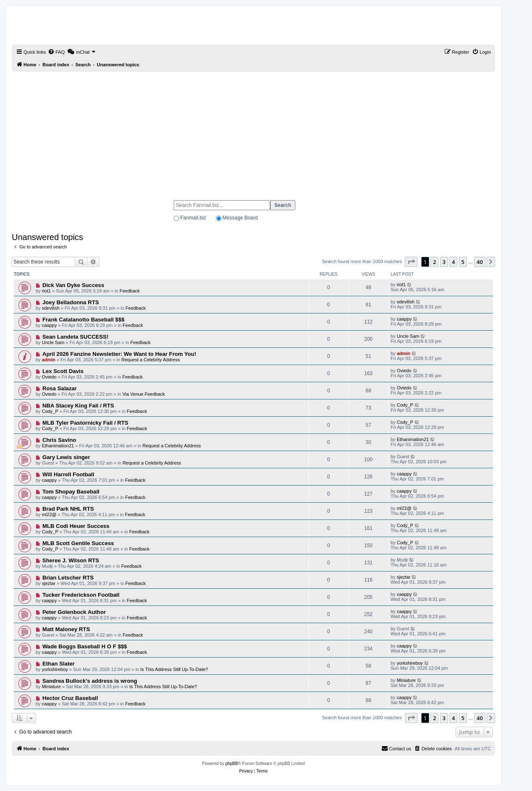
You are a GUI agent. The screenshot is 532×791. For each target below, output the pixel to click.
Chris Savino (59, 440)
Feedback (130, 291)
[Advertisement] (253, 132)
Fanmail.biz (193, 218)
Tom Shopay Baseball (71, 492)
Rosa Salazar (60, 388)
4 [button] (453, 262)
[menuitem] (56, 52)
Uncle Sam (53, 342)
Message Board (240, 218)
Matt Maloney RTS (66, 629)
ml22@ (49, 514)
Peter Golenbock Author (74, 612)
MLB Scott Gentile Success (78, 543)
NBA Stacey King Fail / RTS (78, 406)
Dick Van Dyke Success (73, 285)
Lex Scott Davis (63, 371)
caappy (49, 325)
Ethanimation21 (58, 446)
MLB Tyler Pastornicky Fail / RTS (85, 423)
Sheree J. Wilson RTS (71, 560)
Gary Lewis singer (66, 457)
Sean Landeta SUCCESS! (76, 337)
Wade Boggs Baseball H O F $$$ (85, 646)
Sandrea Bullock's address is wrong (90, 681)
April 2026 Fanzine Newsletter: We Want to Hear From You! (119, 354)
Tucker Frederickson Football (81, 595)
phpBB (232, 764)
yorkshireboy (55, 669)
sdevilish (51, 308)
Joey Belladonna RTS (71, 302)
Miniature (51, 687)
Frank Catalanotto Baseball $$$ (83, 320)
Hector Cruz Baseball (70, 698)
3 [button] (444, 262)
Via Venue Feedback (144, 394)
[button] (411, 262)
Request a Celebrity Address (150, 360)
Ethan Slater (59, 664)
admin (49, 360)
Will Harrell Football (68, 474)
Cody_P (50, 411)
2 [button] (434, 262)
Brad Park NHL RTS (68, 509)
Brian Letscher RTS (68, 578)
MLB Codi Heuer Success (76, 526)
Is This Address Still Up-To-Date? (174, 669)
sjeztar (49, 583)
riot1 (46, 291)
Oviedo (49, 377)
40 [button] (480, 262)
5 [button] (463, 262)
